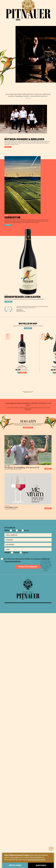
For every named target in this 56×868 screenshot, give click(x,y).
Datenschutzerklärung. (25, 789)
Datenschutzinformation (36, 860)
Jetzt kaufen (14, 407)
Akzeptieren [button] (41, 865)
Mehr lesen (13, 201)
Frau (22, 757)
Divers (30, 757)
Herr (15, 757)
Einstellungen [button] (15, 865)
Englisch (28, 781)
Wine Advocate (21, 428)
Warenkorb (24, 513)
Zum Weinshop (28, 458)
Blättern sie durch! (28, 597)
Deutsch (18, 781)
